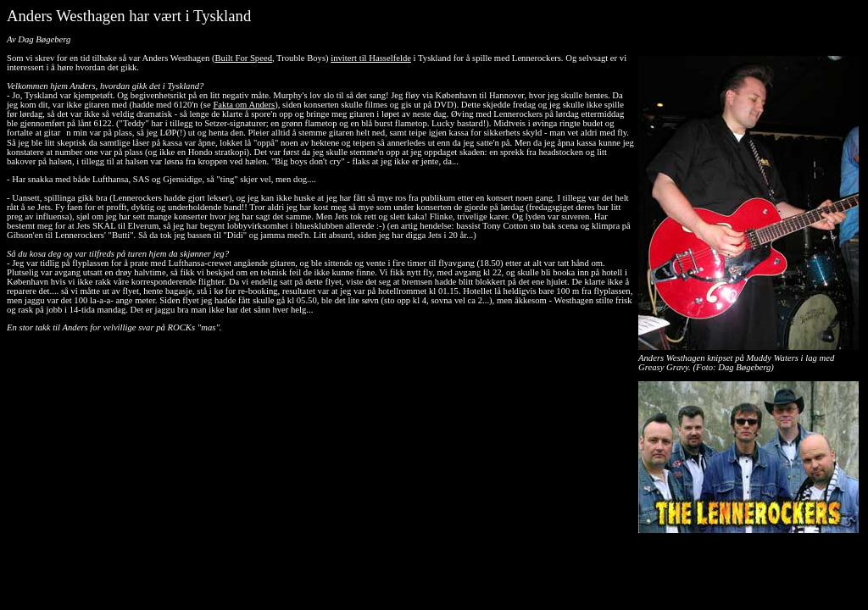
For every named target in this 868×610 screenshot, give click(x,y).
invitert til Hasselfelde (371, 58)
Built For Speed (243, 58)
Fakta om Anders (244, 105)
